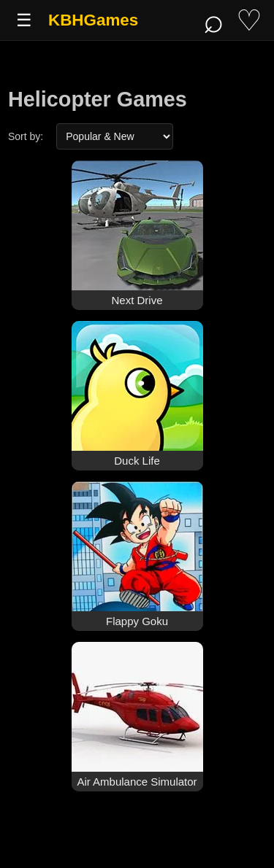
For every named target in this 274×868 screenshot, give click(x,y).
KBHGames (93, 20)
